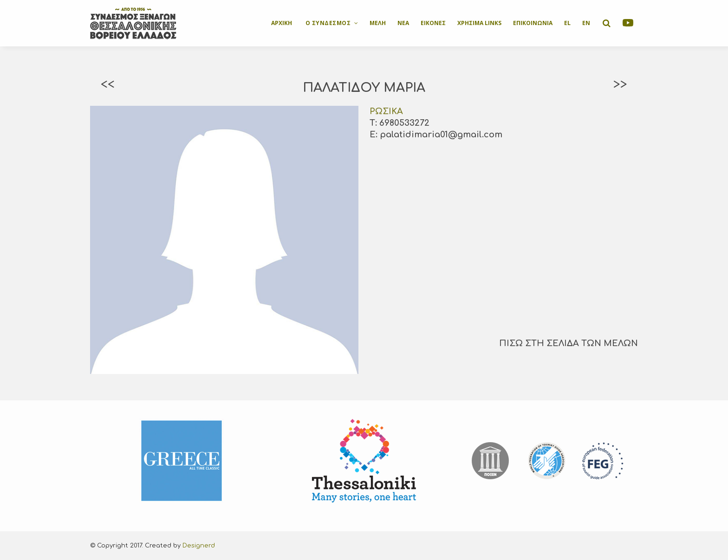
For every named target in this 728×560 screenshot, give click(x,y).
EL (567, 23)
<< (108, 84)
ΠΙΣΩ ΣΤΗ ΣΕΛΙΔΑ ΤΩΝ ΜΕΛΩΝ (569, 343)
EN (586, 23)
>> (620, 84)
